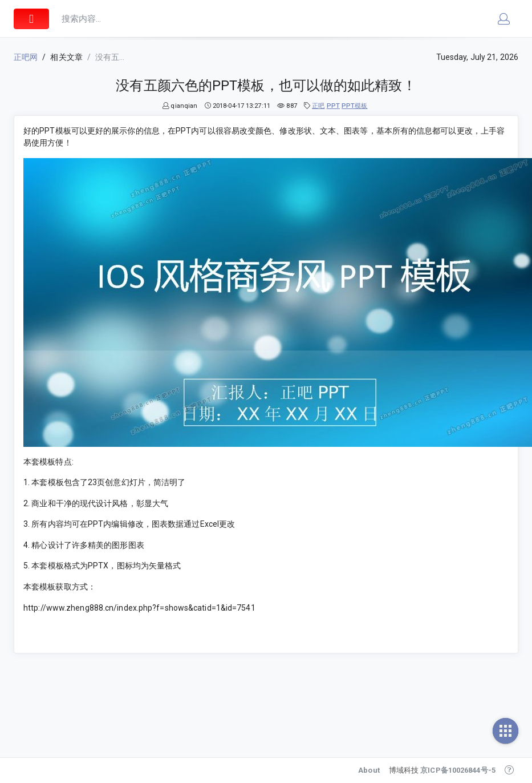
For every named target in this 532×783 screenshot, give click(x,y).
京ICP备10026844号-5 (458, 770)
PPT (333, 106)
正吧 (318, 106)
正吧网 (26, 57)
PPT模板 (355, 106)
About (369, 770)
